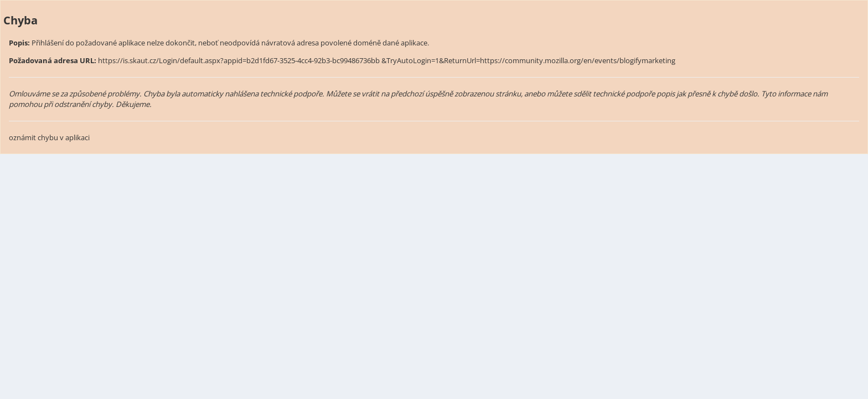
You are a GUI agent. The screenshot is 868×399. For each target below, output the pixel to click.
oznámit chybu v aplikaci (49, 137)
